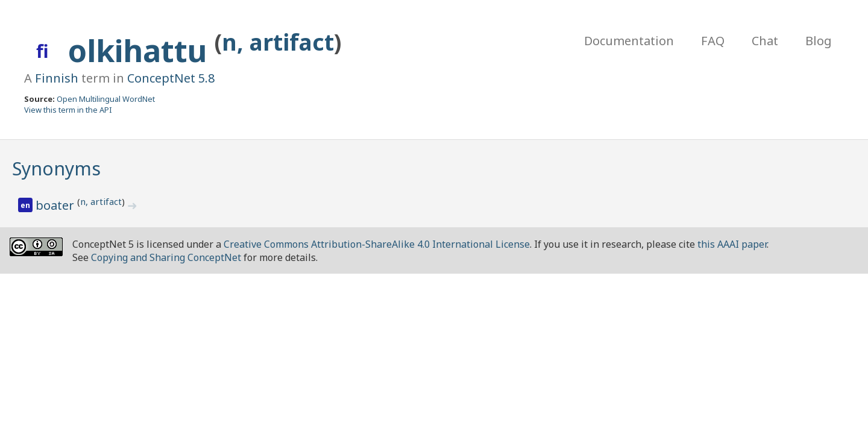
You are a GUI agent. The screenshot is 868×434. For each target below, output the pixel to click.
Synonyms (56, 168)
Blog (819, 41)
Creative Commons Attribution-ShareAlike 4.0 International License (377, 244)
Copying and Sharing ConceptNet (166, 257)
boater (56, 205)
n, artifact (278, 42)
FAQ (713, 41)
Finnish (57, 78)
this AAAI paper (732, 244)
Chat (765, 41)
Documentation (629, 41)
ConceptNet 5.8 (171, 78)
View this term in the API (68, 110)
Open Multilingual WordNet (106, 99)
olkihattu (141, 51)
